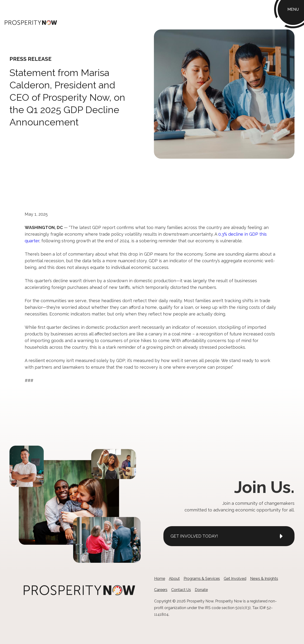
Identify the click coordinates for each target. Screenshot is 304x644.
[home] (31, 22)
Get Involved (235, 579)
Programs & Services (202, 579)
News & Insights (264, 579)
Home (160, 579)
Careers (161, 590)
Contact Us (181, 590)
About (174, 579)
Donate (201, 590)
